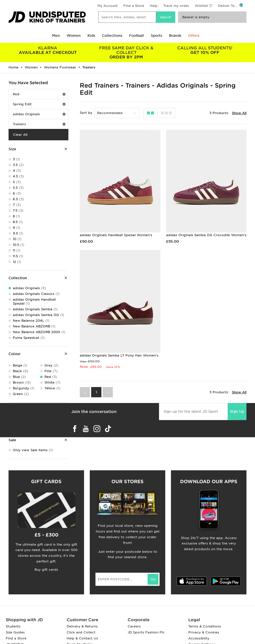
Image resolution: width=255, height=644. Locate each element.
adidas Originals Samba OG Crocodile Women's (206, 235)
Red (39, 94)
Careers (134, 626)
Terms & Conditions (205, 626)
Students (13, 626)
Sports (156, 36)
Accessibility (199, 638)
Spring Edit (39, 104)
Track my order (176, 6)
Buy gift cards (46, 570)
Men (56, 36)
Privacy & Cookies (204, 632)
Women (74, 36)
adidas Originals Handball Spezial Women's (116, 235)
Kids (91, 36)
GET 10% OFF (205, 50)
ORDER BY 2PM (127, 52)
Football (136, 36)
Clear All (20, 135)
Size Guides (15, 632)
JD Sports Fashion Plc (146, 632)
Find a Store (134, 6)
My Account (108, 6)
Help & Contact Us (82, 638)
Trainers (39, 124)
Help (154, 6)
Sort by (86, 113)
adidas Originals (39, 114)
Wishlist (201, 6)
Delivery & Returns (82, 626)
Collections (112, 36)
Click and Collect (81, 632)
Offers (194, 36)
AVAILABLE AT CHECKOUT (48, 50)
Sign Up (237, 411)
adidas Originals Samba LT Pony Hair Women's (119, 355)
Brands (175, 36)
